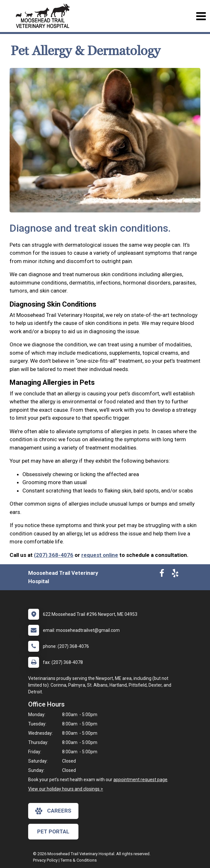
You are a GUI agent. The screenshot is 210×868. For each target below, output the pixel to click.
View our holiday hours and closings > (66, 789)
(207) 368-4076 (54, 555)
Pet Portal (53, 831)
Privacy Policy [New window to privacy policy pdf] (45, 860)
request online (100, 555)
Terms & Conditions (79, 860)
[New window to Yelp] (175, 575)
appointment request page (140, 780)
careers (53, 811)
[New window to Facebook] (162, 575)
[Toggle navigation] (201, 16)
